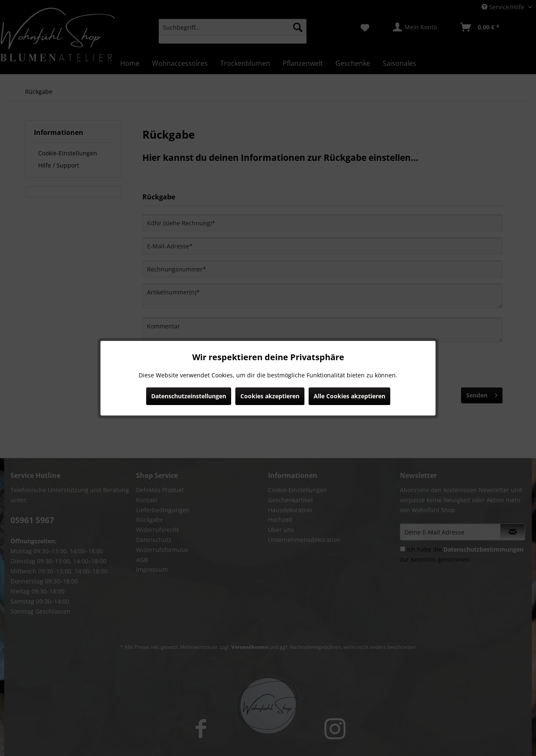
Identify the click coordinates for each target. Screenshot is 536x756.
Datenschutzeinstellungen (189, 396)
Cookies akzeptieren (270, 396)
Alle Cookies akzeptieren (349, 396)
